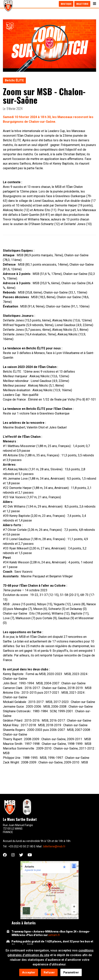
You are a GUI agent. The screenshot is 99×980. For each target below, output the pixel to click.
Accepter (29, 973)
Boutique (66, 4)
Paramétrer (71, 973)
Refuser (49, 973)
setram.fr (54, 935)
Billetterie (82, 4)
